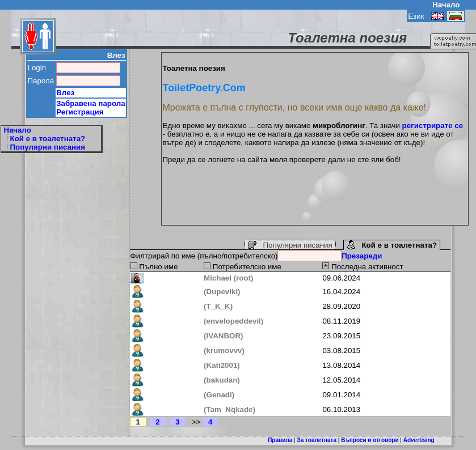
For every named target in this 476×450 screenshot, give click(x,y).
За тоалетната (317, 440)
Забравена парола (90, 103)
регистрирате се (433, 126)
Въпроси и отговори (370, 440)
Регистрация (80, 112)
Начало (446, 5)
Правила (280, 440)
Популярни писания (48, 147)
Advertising (419, 440)
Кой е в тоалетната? (48, 139)
